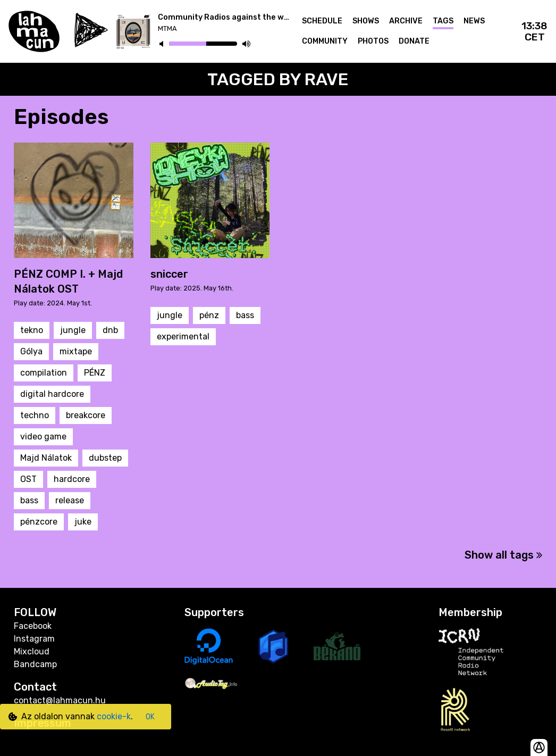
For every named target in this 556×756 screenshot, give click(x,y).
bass (29, 500)
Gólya (31, 351)
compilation (44, 373)
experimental (183, 337)
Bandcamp (35, 664)
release (70, 500)
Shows (366, 21)
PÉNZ (95, 373)
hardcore (72, 479)
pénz (209, 315)
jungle (73, 330)
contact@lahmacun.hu (60, 700)
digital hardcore (52, 394)
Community (325, 41)
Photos (373, 41)
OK (150, 717)
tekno (32, 330)
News (474, 21)
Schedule (322, 21)
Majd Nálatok (46, 458)
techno (35, 415)
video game (43, 437)
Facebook (33, 626)
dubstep (105, 458)
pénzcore (39, 522)
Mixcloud (32, 651)
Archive (406, 21)
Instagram (34, 639)
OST (28, 479)
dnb (110, 330)
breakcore (86, 415)
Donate (414, 41)
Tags (443, 21)
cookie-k (114, 716)
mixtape (76, 351)
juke (83, 522)
